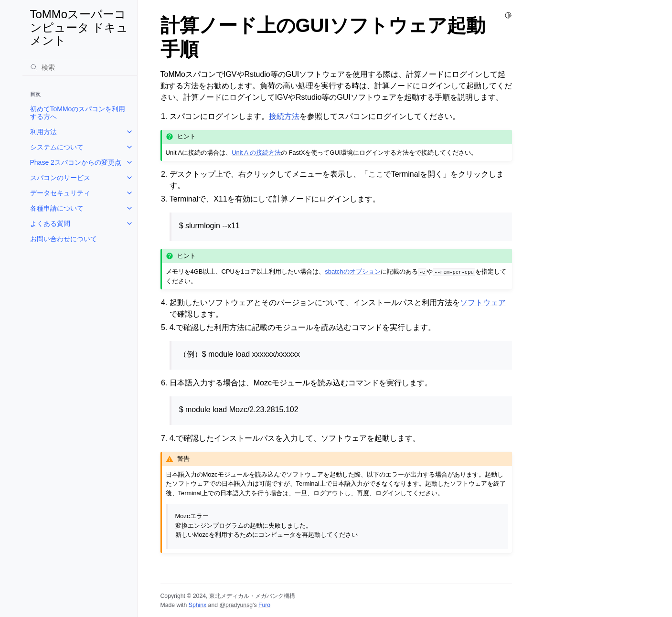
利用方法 (43, 132)
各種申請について (57, 208)
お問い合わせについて (64, 239)
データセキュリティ (60, 193)
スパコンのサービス (60, 178)
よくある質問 (50, 223)
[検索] (80, 67)
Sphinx (197, 605)
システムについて (57, 147)
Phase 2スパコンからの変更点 (76, 162)
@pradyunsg (236, 605)
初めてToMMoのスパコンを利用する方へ (78, 113)
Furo (264, 605)
